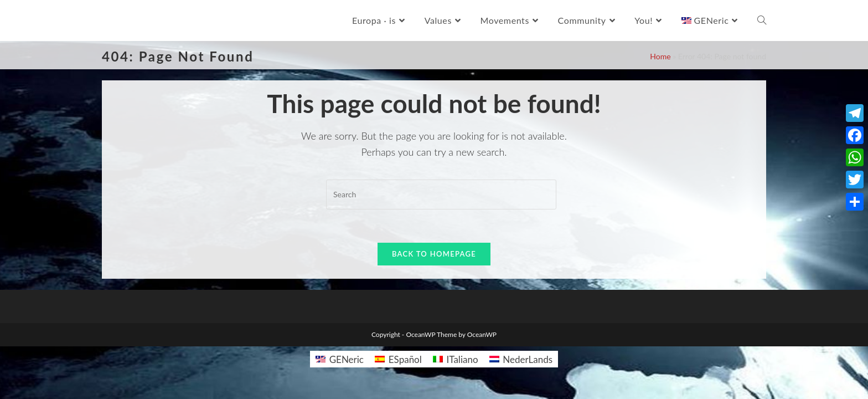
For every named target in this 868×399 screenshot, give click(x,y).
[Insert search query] (441, 195)
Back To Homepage (434, 254)
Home (660, 56)
